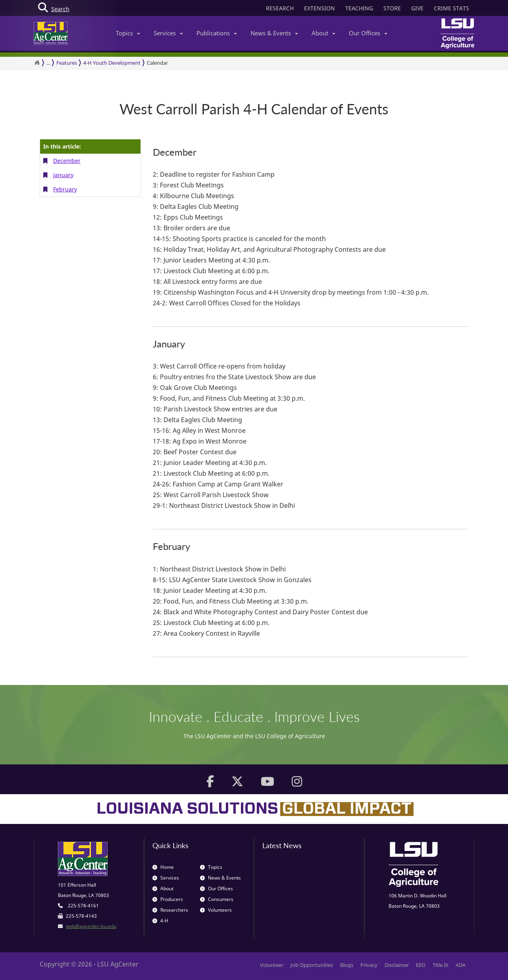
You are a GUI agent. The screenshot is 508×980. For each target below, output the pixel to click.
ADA (461, 965)
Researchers (170, 910)
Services (168, 33)
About (323, 33)
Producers (168, 899)
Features (67, 63)
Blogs (347, 965)
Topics (128, 33)
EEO (421, 965)
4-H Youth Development (112, 63)
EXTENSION (319, 8)
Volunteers (216, 910)
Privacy (369, 965)
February (65, 189)
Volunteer (272, 965)
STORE (392, 8)
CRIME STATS (451, 8)
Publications (217, 33)
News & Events (274, 33)
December (67, 161)
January (63, 175)
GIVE (417, 8)
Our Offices (368, 33)
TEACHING (359, 8)
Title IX (441, 965)
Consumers (217, 899)
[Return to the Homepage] (37, 63)
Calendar (157, 63)
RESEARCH (280, 8)
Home (163, 867)
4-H (160, 921)
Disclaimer (397, 965)
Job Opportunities (312, 965)
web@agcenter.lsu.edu (91, 926)
